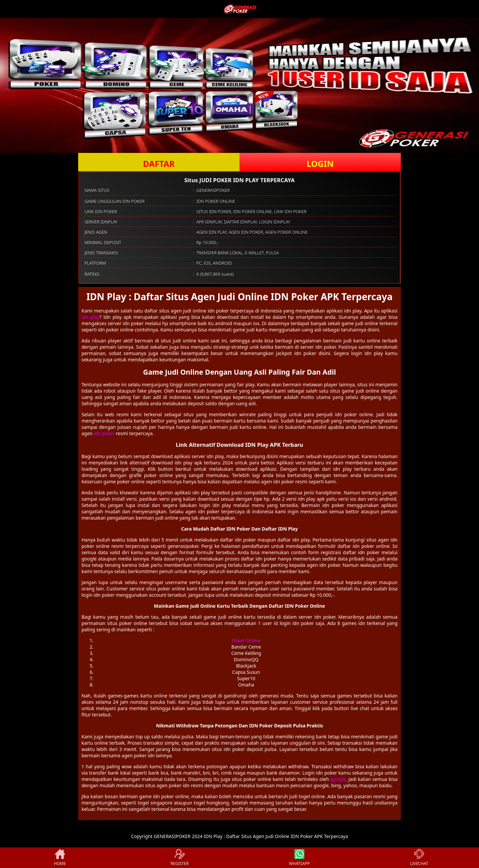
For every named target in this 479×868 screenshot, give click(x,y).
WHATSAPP (299, 858)
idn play (90, 317)
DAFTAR (159, 164)
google (338, 779)
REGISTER (180, 858)
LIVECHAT (419, 858)
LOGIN (320, 164)
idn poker (104, 433)
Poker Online (246, 640)
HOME (60, 858)
